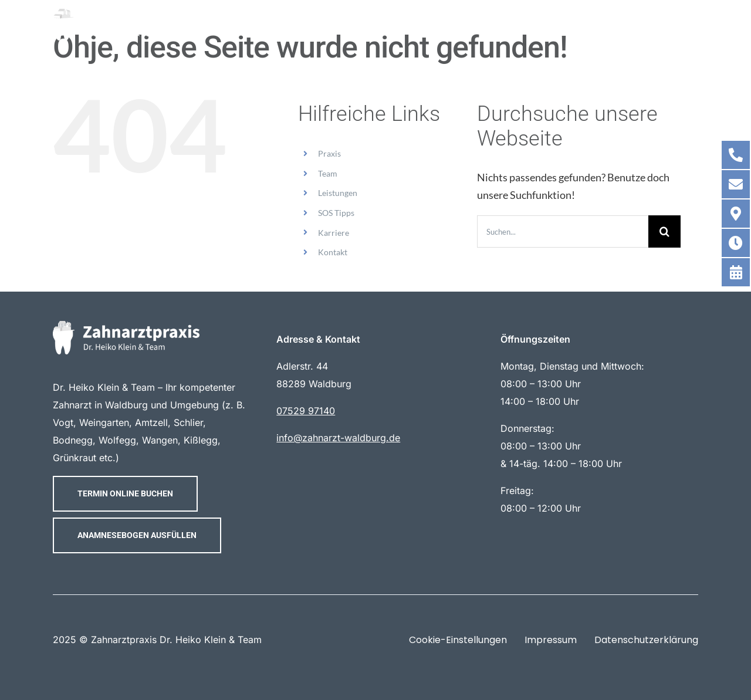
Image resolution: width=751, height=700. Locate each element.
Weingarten (104, 422)
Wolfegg (117, 440)
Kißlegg (201, 440)
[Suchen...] (563, 231)
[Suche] (664, 231)
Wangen (160, 440)
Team (328, 173)
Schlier (188, 422)
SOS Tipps (336, 213)
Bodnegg (73, 440)
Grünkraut (75, 458)
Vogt (63, 422)
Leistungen (338, 193)
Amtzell (151, 422)
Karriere (334, 233)
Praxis (329, 153)
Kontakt (333, 252)
